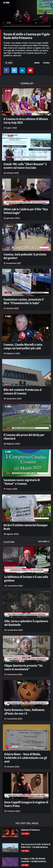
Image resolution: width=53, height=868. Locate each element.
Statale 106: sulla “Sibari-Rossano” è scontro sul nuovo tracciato (25, 166)
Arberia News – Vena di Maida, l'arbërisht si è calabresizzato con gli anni (26, 758)
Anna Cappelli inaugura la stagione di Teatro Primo (26, 804)
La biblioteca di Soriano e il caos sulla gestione (26, 578)
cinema (37, 63)
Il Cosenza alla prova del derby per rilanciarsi (24, 437)
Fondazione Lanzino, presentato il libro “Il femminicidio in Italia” (24, 301)
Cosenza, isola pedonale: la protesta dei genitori (25, 256)
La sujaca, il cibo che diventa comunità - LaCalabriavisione (33, 860)
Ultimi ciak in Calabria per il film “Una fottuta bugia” (26, 211)
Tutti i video (44, 541)
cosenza (46, 63)
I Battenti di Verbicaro (30, 830)
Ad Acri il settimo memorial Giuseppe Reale (26, 527)
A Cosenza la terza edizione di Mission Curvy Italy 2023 (26, 121)
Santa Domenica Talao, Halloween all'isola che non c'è (24, 712)
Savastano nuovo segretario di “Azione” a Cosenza (22, 482)
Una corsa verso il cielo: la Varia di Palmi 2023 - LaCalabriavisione (36, 846)
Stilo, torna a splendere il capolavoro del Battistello (26, 623)
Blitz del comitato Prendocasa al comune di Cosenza (23, 391)
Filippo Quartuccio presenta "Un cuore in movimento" (23, 667)
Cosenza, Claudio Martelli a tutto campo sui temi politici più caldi (23, 346)
